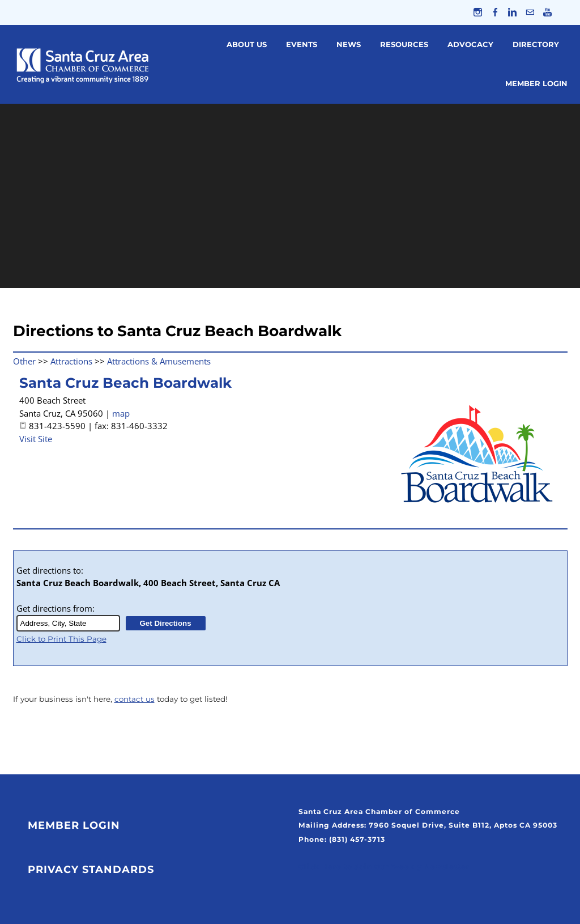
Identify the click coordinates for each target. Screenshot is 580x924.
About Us (247, 44)
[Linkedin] (512, 12)
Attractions (71, 361)
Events (302, 44)
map (121, 413)
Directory (536, 44)
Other (24, 361)
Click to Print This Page (61, 639)
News (349, 44)
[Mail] (530, 12)
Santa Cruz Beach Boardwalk (125, 383)
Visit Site (36, 439)
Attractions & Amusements (159, 361)
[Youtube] (547, 12)
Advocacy (470, 44)
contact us (135, 700)
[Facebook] (495, 12)
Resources (404, 44)
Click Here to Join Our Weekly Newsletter (384, 867)
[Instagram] (477, 12)
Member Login (536, 84)
